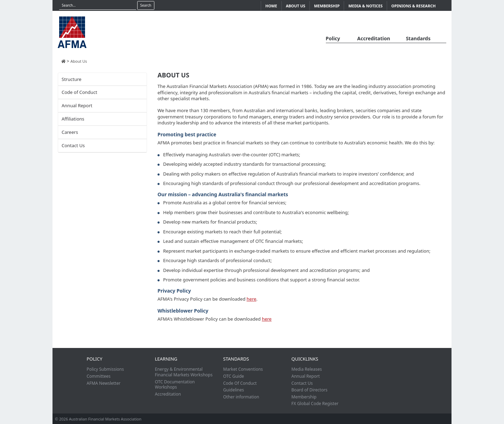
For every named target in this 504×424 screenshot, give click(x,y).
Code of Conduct (79, 92)
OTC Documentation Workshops (175, 385)
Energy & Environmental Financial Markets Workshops (184, 372)
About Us (296, 6)
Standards (418, 38)
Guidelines (234, 390)
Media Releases (307, 369)
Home (271, 6)
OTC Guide (234, 376)
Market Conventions (243, 369)
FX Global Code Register (315, 404)
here (252, 299)
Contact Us (73, 145)
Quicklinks (305, 359)
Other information (241, 397)
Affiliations (73, 119)
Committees (99, 376)
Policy (333, 38)
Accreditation (374, 38)
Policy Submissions (105, 369)
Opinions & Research (414, 6)
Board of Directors (310, 390)
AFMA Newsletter (104, 383)
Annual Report (77, 105)
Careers (70, 132)
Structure (72, 79)
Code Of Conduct (240, 383)
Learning (166, 359)
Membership (327, 6)
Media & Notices (365, 6)
